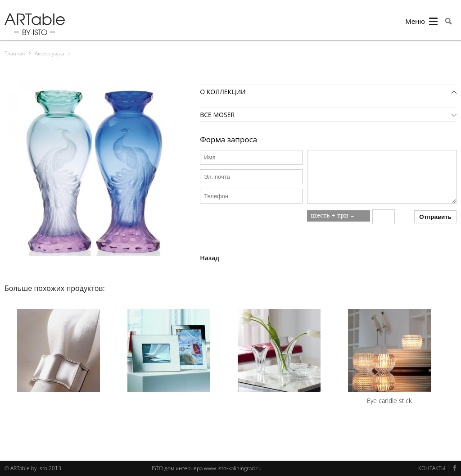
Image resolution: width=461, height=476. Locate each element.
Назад (210, 258)
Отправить (435, 217)
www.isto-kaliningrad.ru (233, 468)
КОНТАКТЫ (432, 468)
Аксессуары (50, 53)
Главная (15, 53)
